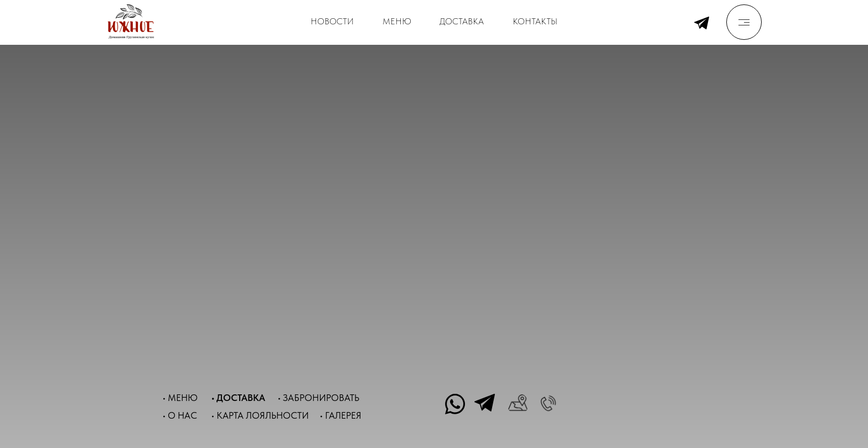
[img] (744, 22)
